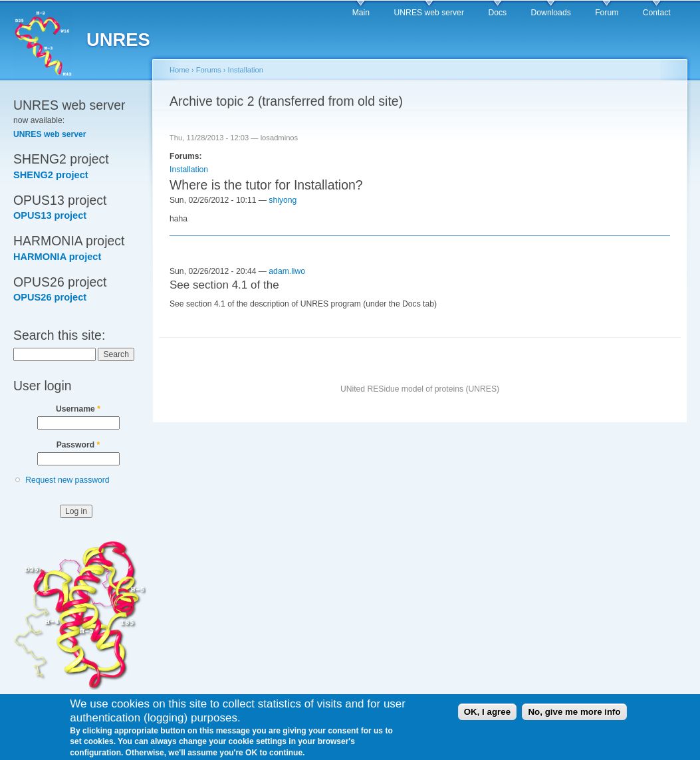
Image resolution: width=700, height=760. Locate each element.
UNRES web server (429, 13)
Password (78, 445)
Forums (209, 70)
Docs (497, 13)
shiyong (283, 200)
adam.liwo (287, 271)
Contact (657, 13)
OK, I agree (487, 716)
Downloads (551, 13)
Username (78, 409)
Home (179, 70)
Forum (607, 13)
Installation (246, 70)
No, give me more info (574, 716)
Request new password (67, 480)
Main (361, 13)
